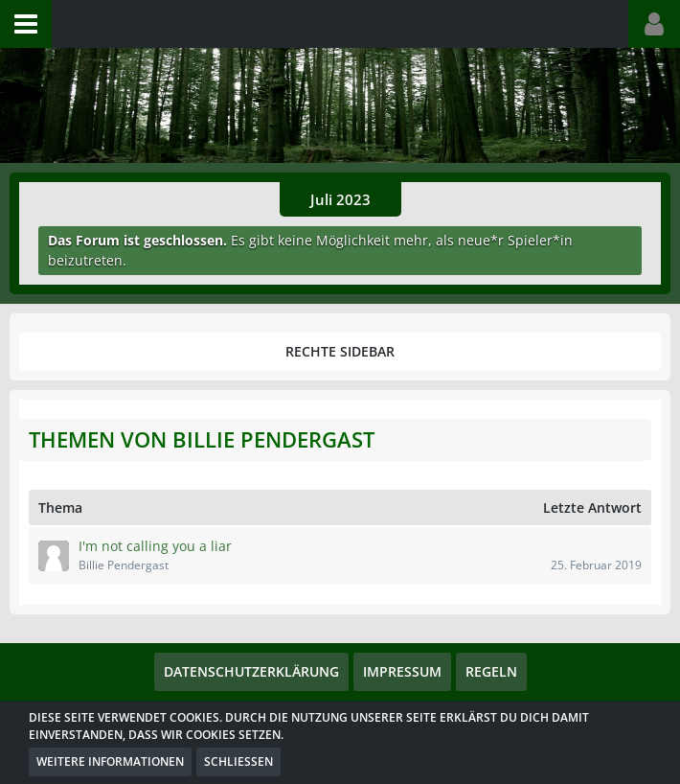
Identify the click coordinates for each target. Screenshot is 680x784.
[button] (26, 24)
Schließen (238, 761)
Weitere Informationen (110, 761)
